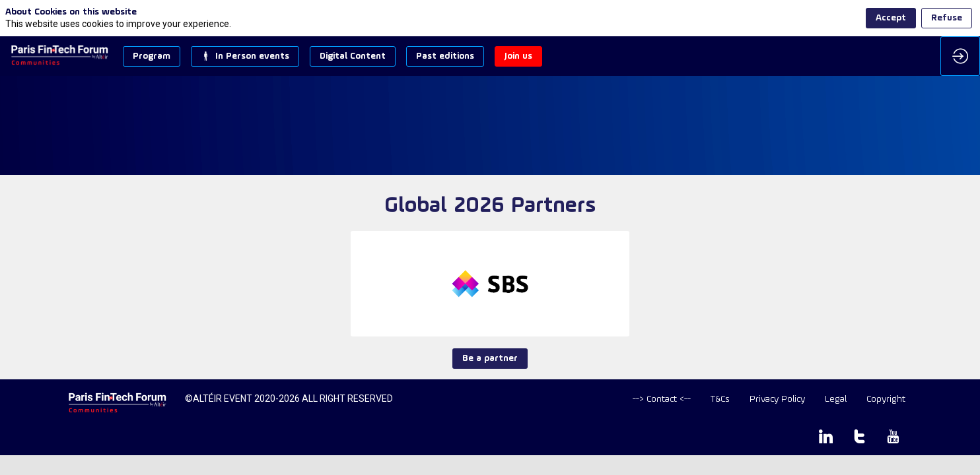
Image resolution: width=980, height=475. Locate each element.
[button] (152, 56)
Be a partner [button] (490, 359)
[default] (662, 399)
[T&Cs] (720, 399)
